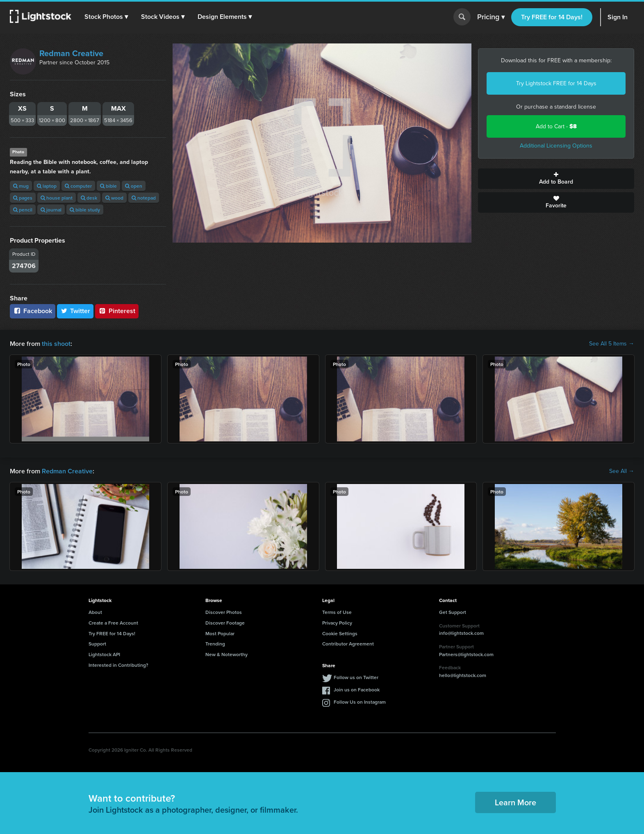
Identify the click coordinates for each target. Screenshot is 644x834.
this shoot (56, 344)
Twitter (75, 311)
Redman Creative (71, 53)
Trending (215, 644)
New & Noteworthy (226, 654)
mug (21, 186)
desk (89, 198)
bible (108, 186)
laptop (47, 186)
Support (97, 644)
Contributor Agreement (348, 644)
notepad (144, 198)
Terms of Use (337, 612)
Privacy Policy (337, 623)
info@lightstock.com (461, 633)
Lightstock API (104, 654)
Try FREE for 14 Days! (552, 17)
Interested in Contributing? (118, 665)
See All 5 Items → (612, 344)
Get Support (453, 612)
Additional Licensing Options (556, 146)
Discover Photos (224, 612)
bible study (85, 210)
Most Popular (220, 633)
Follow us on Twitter (356, 677)
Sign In (618, 17)
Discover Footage (225, 623)
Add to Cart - (556, 126)
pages (23, 198)
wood (114, 198)
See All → (622, 471)
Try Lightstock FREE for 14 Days (556, 83)
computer (78, 186)
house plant (57, 198)
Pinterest (117, 311)
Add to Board (556, 179)
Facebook (33, 311)
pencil (23, 210)
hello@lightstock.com (463, 675)
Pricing (491, 17)
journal (51, 210)
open (134, 186)
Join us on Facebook (357, 690)
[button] (106, 17)
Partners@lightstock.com (466, 654)
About (95, 612)
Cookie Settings (340, 633)
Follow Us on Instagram (360, 702)
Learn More (515, 802)
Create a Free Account (113, 623)
